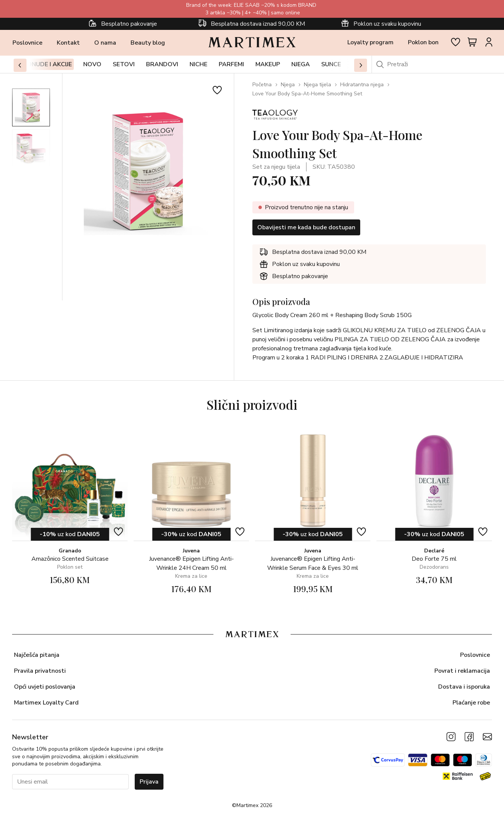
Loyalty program (370, 42)
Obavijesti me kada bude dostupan (306, 227)
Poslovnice (27, 43)
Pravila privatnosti (40, 671)
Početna (262, 85)
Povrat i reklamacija (462, 671)
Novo (92, 64)
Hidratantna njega (362, 85)
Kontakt (68, 43)
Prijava (149, 782)
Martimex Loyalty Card (46, 703)
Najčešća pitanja (37, 655)
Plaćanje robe (471, 703)
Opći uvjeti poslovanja (45, 687)
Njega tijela (317, 85)
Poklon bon (423, 42)
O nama (105, 43)
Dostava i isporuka (464, 687)
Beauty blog (148, 43)
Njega (288, 85)
